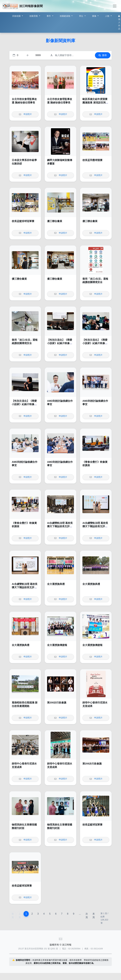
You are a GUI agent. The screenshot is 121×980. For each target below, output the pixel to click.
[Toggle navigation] (115, 6)
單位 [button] (81, 16)
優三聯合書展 (55, 221)
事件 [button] (49, 16)
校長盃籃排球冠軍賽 (23, 221)
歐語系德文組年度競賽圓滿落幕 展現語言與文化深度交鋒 (95, 103)
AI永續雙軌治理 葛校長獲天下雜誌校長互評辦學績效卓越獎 (60, 526)
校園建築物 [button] (65, 16)
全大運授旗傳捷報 (57, 645)
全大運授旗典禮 (56, 584)
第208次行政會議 (57, 703)
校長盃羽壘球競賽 (92, 160)
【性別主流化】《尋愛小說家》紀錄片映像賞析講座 (60, 343)
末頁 (94, 916)
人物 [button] (108, 16)
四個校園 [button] (17, 16)
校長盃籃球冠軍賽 (92, 825)
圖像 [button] (95, 16)
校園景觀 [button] (34, 16)
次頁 (87, 916)
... (80, 914)
